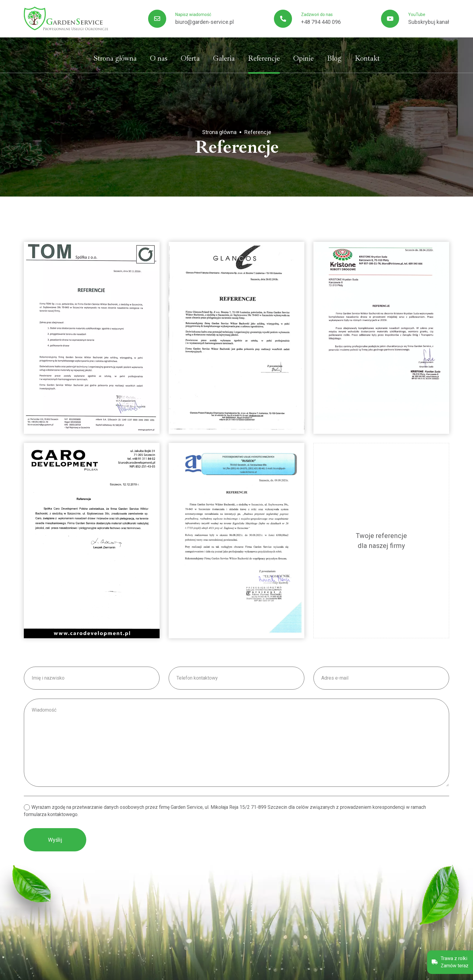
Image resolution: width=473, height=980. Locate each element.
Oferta (190, 58)
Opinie (303, 58)
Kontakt (367, 58)
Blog (334, 58)
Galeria (224, 58)
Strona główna (115, 58)
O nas (159, 58)
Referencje (264, 58)
